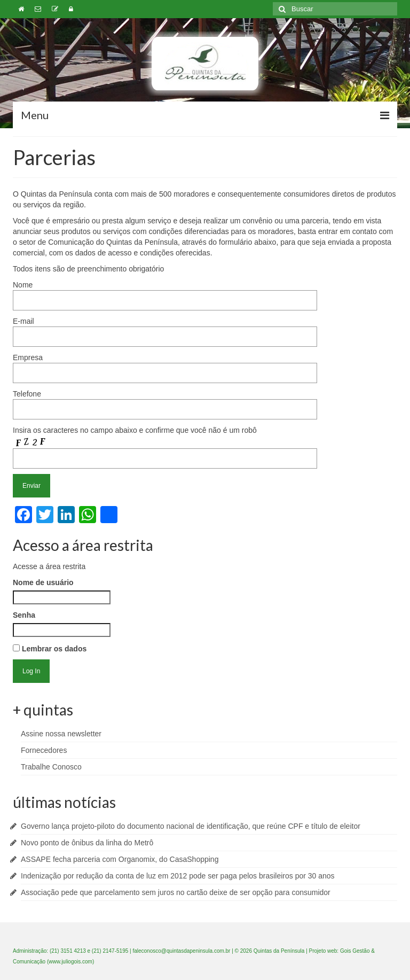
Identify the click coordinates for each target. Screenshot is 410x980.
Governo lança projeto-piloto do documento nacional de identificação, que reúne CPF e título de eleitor (191, 826)
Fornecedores (44, 750)
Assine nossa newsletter (61, 734)
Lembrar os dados (50, 649)
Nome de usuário (43, 582)
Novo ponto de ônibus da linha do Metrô (87, 843)
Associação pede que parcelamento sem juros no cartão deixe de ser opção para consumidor (176, 892)
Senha (24, 615)
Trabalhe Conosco (51, 767)
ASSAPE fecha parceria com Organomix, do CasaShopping (120, 859)
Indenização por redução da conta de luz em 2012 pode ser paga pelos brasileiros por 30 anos (178, 876)
